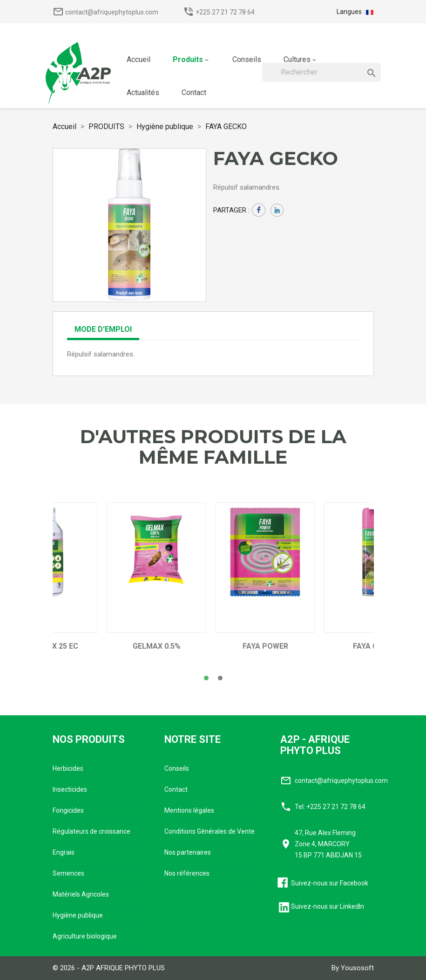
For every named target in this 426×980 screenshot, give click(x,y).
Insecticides (70, 789)
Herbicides (68, 768)
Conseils (177, 768)
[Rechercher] (321, 72)
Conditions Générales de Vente (210, 831)
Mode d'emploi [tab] (103, 329)
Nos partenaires (188, 852)
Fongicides (68, 810)
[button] (206, 678)
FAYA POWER (265, 646)
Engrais (64, 852)
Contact (176, 789)
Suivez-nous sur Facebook (330, 883)
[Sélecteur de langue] (355, 12)
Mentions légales (189, 810)
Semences (68, 873)
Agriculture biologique (85, 936)
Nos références (187, 873)
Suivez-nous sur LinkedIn (328, 906)
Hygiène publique (78, 915)
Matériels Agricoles (81, 894)
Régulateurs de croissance (91, 831)
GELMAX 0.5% (157, 646)
